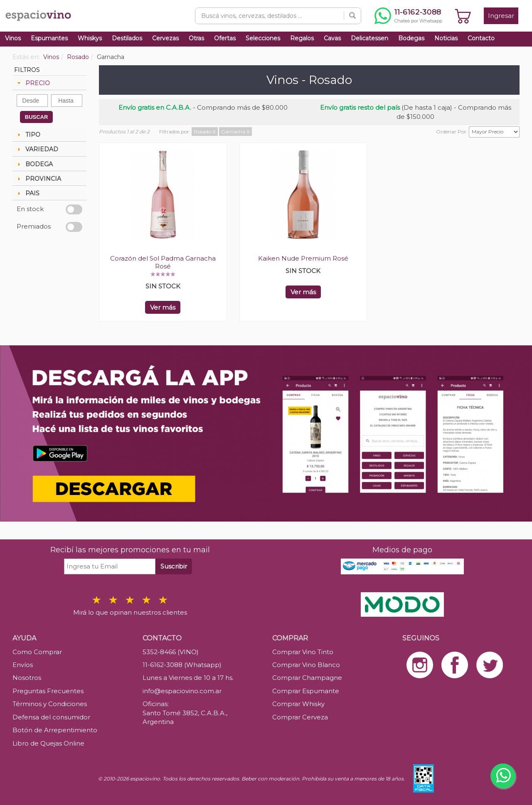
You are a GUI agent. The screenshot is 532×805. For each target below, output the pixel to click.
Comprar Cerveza (300, 717)
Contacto (481, 38)
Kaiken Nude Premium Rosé (303, 258)
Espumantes (49, 38)
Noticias (446, 38)
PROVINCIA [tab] (38, 179)
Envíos (23, 665)
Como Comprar (37, 652)
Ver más (163, 307)
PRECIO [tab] (33, 83)
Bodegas (411, 38)
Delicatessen (369, 38)
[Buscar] (352, 16)
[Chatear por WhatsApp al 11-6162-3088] (408, 16)
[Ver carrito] (463, 16)
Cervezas (165, 38)
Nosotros (27, 678)
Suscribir (174, 566)
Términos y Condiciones (50, 704)
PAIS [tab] (27, 193)
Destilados (127, 38)
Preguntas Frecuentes (48, 691)
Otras (196, 38)
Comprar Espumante (306, 691)
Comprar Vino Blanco (306, 665)
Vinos (13, 38)
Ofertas (225, 38)
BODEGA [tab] (34, 164)
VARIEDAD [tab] (37, 149)
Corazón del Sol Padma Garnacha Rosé (163, 262)
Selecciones (263, 38)
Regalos (302, 38)
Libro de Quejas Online (48, 743)
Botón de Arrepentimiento (55, 730)
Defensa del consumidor (51, 717)
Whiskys (90, 38)
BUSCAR (37, 117)
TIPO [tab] (28, 135)
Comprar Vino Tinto (303, 652)
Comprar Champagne (307, 678)
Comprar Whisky (298, 704)
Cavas (332, 38)
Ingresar (501, 16)
